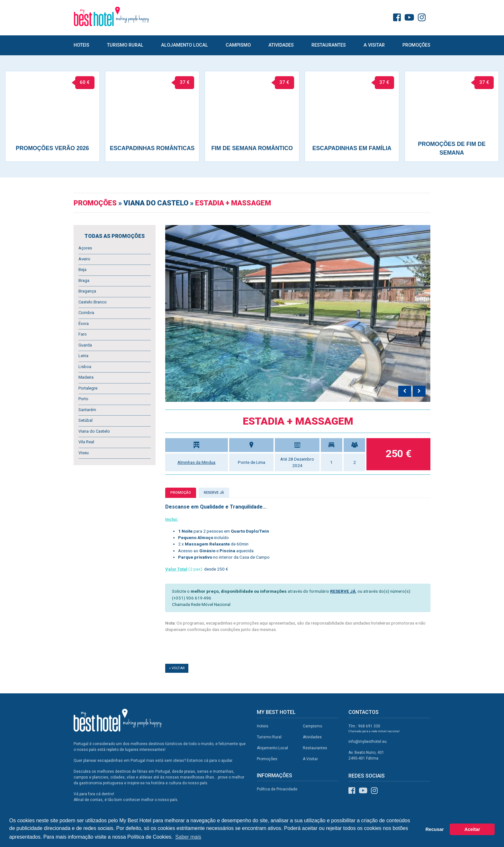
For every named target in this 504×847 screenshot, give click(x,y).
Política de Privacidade (277, 789)
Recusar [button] (435, 829)
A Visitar (374, 45)
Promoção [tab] (181, 493)
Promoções (416, 45)
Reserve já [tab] (214, 493)
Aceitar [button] (472, 829)
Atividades (281, 45)
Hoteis (81, 45)
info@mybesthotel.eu (368, 742)
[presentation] (405, 391)
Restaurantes (329, 45)
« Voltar (177, 668)
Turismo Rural (125, 45)
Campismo (238, 45)
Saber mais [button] (188, 837)
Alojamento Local (184, 45)
